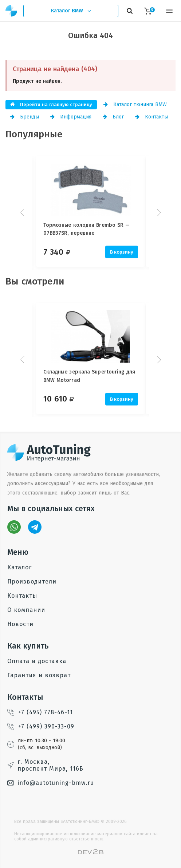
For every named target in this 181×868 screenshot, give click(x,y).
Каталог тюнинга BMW (135, 104)
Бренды (25, 117)
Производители (32, 582)
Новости (20, 624)
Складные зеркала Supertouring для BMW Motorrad (89, 376)
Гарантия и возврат (39, 675)
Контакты (152, 117)
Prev (23, 213)
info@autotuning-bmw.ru (51, 783)
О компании (26, 610)
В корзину (122, 252)
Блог (113, 117)
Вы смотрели (35, 281)
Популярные (34, 134)
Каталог (19, 567)
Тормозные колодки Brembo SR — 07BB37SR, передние (87, 229)
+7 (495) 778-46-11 (40, 712)
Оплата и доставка (37, 661)
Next (158, 213)
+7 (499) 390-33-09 (41, 726)
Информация (71, 117)
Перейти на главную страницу (51, 104)
